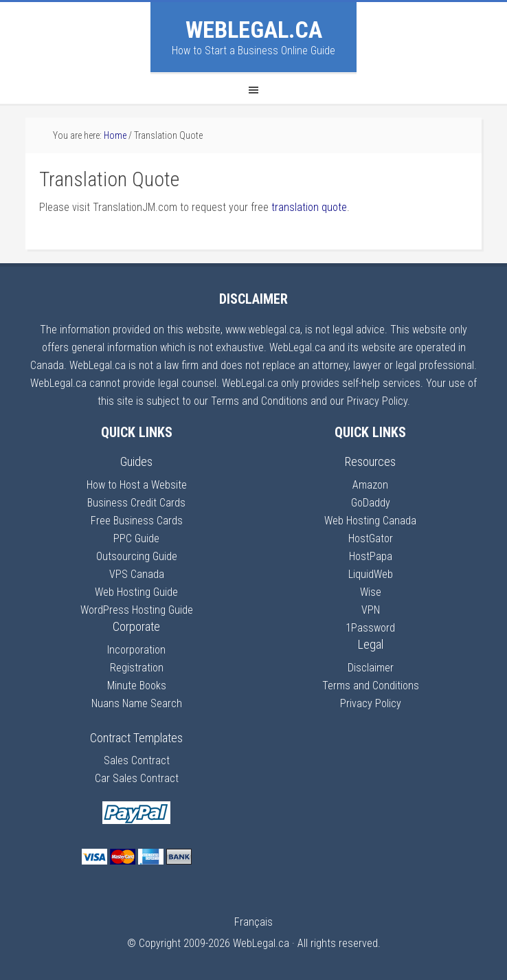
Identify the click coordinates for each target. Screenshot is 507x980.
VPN (371, 610)
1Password (370, 628)
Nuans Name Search (137, 703)
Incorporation (136, 650)
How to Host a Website (137, 485)
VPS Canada (137, 574)
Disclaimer (371, 668)
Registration (137, 668)
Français (253, 922)
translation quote (309, 207)
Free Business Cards (137, 521)
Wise (371, 592)
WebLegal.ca (254, 30)
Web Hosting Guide (136, 592)
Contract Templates (136, 738)
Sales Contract (137, 760)
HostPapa (371, 556)
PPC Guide (136, 538)
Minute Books (137, 686)
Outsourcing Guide (137, 556)
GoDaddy (371, 503)
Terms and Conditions (371, 686)
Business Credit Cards (136, 503)
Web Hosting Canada (370, 521)
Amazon (370, 485)
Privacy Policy (371, 703)
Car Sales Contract (137, 778)
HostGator (371, 538)
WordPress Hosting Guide (137, 610)
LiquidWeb (371, 574)
